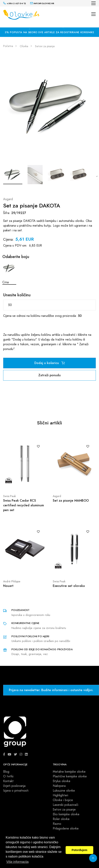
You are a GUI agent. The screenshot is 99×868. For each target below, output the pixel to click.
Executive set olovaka (69, 586)
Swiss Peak (9, 496)
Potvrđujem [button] (80, 850)
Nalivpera (59, 786)
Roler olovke (61, 819)
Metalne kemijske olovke (69, 772)
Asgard (8, 199)
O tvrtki (8, 776)
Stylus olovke (62, 781)
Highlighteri (60, 795)
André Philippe (12, 581)
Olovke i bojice (63, 800)
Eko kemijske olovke (66, 814)
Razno (57, 824)
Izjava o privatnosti (16, 791)
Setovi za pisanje (64, 810)
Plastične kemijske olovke (70, 776)
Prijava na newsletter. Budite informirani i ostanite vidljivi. (51, 690)
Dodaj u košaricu (49, 363)
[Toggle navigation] (94, 3)
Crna (9, 273)
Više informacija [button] (17, 862)
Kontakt (8, 781)
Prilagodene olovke (66, 829)
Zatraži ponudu (49, 375)
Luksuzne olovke (64, 791)
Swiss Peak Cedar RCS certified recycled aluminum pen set (24, 505)
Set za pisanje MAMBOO (71, 501)
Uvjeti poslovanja (14, 786)
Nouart (8, 586)
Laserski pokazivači (66, 805)
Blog (6, 772)
